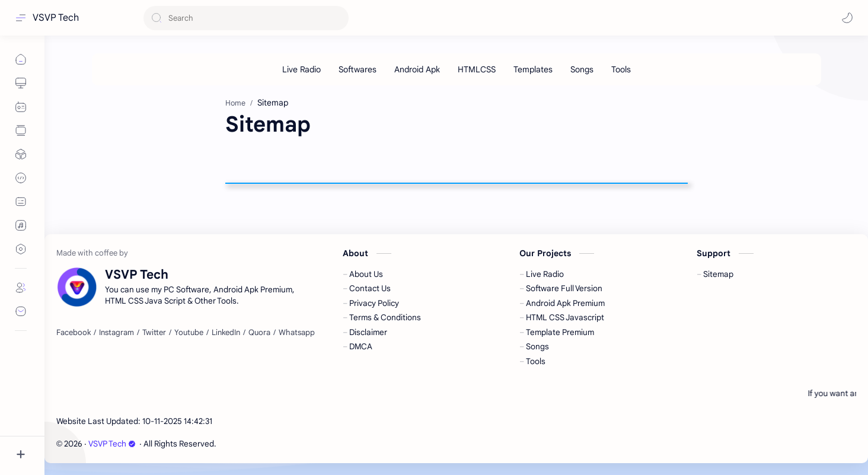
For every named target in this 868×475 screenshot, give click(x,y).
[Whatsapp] (297, 333)
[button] (847, 18)
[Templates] (533, 69)
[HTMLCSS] (477, 69)
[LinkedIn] (226, 333)
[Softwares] (358, 69)
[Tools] (621, 69)
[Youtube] (189, 333)
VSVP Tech (56, 18)
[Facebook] (74, 333)
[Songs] (582, 69)
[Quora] (259, 333)
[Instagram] (117, 333)
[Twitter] (154, 333)
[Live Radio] (301, 69)
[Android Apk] (417, 69)
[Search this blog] (246, 18)
